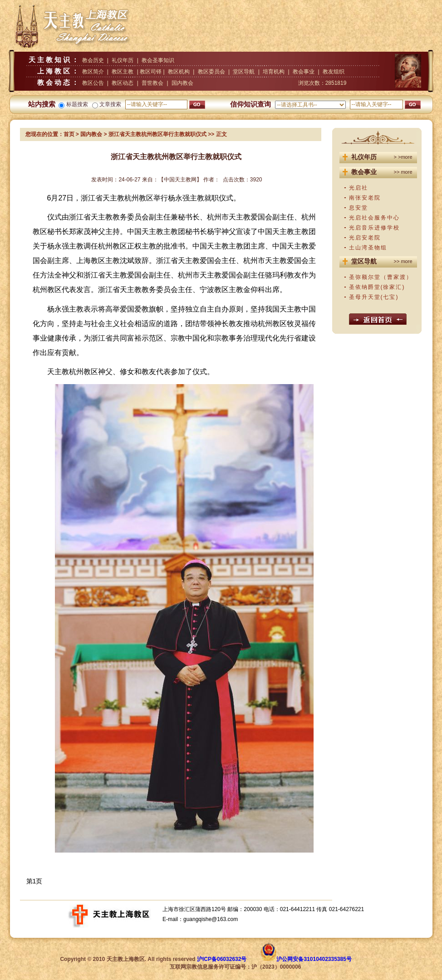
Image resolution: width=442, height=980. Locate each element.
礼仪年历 (123, 60)
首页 (69, 134)
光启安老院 (365, 238)
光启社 (359, 188)
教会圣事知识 (158, 60)
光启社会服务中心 (374, 218)
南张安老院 (365, 198)
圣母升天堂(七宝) (374, 297)
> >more (403, 157)
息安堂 (359, 208)
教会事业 (304, 72)
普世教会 (152, 83)
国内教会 (182, 83)
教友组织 (334, 72)
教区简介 (93, 72)
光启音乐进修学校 (374, 228)
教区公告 (93, 83)
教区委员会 (211, 72)
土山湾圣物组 (368, 248)
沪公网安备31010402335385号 (314, 959)
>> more (403, 172)
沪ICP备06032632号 (222, 959)
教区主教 (123, 72)
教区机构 (179, 72)
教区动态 (123, 83)
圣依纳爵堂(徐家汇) (377, 287)
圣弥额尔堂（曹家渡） (381, 277)
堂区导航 (244, 72)
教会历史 (93, 60)
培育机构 (274, 72)
